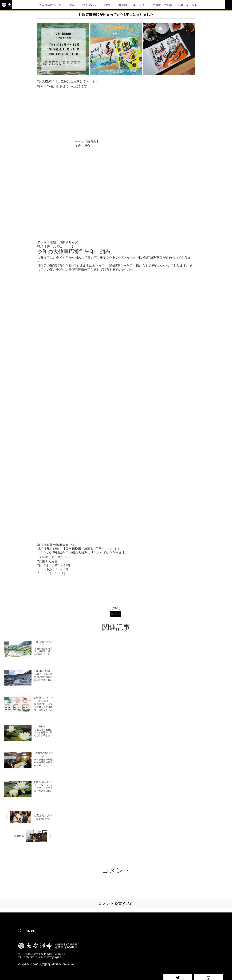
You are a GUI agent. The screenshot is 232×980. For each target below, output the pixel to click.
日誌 (115, 614)
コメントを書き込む (116, 904)
